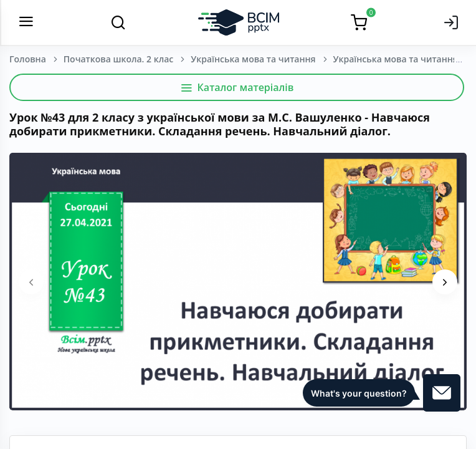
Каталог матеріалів (237, 87)
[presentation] (31, 282)
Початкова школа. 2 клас (118, 59)
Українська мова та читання (253, 59)
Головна (28, 59)
